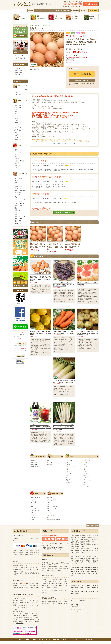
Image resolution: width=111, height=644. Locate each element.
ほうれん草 (18, 123)
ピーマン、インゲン (89, 480)
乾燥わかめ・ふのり (54, 519)
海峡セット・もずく (21, 217)
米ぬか (50, 465)
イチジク (33, 515)
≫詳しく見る (20, 623)
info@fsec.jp (78, 612)
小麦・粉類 (18, 94)
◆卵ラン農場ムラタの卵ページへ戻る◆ (64, 144)
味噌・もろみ (19, 219)
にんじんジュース (20, 178)
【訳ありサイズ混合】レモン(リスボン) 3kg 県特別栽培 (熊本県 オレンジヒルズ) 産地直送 (40, 333)
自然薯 (17, 135)
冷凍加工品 (18, 139)
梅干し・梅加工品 (20, 206)
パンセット (18, 193)
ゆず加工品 (18, 188)
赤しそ (17, 114)
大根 (16, 112)
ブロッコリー (87, 460)
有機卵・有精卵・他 (21, 190)
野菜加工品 (18, 221)
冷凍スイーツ (19, 186)
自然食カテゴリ (37, 25)
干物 (16, 212)
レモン (33, 506)
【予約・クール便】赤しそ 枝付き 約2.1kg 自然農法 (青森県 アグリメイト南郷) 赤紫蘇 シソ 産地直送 (64, 284)
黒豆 (85, 484)
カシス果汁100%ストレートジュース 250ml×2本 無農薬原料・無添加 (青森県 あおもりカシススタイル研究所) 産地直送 (40, 426)
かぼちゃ (86, 473)
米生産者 (17, 68)
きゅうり (86, 478)
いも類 (68, 465)
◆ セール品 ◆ (19, 56)
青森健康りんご (35, 498)
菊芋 (16, 133)
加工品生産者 (19, 75)
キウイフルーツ (35, 511)
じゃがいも (18, 127)
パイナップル (19, 152)
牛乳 (50, 511)
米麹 (16, 214)
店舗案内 (27, 640)
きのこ (17, 137)
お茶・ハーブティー (21, 199)
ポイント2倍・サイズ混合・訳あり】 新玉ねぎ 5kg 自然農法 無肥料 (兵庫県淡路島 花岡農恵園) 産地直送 (88, 333)
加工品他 (45, 25)
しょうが (17, 125)
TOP (31, 25)
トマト (85, 462)
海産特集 (17, 210)
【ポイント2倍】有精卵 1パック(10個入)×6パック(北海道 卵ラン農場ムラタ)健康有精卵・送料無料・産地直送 (55, 246)
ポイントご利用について (74, 640)
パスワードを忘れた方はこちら (20, 345)
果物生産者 (18, 73)
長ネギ (85, 469)
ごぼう (68, 478)
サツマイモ (87, 471)
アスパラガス (19, 116)
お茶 (50, 504)
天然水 (17, 197)
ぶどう (33, 519)
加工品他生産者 (35, 467)
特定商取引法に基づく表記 (40, 640)
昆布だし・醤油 (19, 204)
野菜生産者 (18, 70)
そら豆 (17, 120)
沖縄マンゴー (19, 150)
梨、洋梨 (33, 502)
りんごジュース (19, 180)
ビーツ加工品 (19, 201)
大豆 (85, 465)
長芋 (68, 469)
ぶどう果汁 (18, 195)
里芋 (68, 476)
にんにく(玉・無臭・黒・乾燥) (19, 130)
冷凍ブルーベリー (20, 163)
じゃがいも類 (71, 467)
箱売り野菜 (18, 107)
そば (16, 208)
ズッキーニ (87, 486)
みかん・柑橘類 (19, 161)
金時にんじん (87, 476)
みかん (33, 500)
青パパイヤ (69, 482)
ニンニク (86, 467)
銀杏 (85, 482)
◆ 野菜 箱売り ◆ (20, 58)
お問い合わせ (89, 640)
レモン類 (17, 165)
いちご (17, 159)
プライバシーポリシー (58, 640)
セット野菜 (18, 105)
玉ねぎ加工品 (52, 500)
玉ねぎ (17, 118)
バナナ (17, 167)
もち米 (17, 92)
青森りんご (18, 156)
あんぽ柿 (33, 509)
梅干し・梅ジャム (53, 506)
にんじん (17, 109)
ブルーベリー (35, 517)
